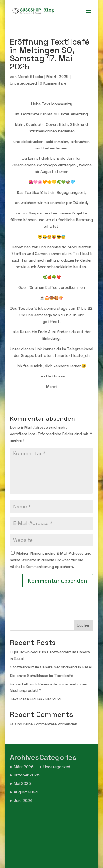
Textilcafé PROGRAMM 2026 (36, 699)
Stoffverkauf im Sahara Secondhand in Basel (51, 667)
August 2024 (26, 792)
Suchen (84, 625)
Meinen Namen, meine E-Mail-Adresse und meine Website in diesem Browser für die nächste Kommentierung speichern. (51, 560)
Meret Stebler (31, 77)
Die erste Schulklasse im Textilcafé (41, 676)
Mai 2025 (22, 783)
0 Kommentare (53, 83)
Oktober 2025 (27, 775)
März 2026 (24, 767)
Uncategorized (23, 83)
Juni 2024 (23, 801)
